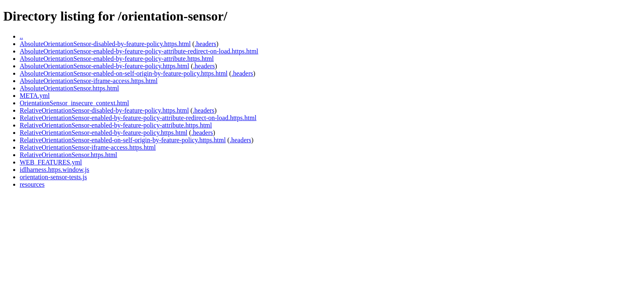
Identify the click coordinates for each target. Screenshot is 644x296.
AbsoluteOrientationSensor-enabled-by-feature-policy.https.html (105, 66)
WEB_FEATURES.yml (51, 162)
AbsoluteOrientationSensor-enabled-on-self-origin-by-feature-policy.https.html (124, 73)
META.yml (35, 96)
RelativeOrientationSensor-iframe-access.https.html (88, 147)
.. (21, 36)
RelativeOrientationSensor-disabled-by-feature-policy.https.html (104, 110)
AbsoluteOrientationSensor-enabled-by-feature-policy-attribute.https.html (117, 59)
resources (32, 184)
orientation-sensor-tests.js (53, 177)
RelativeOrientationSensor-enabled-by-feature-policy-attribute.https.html (116, 125)
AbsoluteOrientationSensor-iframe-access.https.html (89, 81)
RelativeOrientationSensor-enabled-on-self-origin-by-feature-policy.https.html (123, 140)
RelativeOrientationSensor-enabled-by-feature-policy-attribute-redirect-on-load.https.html (138, 118)
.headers (206, 44)
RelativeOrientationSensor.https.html (68, 155)
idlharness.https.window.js (54, 170)
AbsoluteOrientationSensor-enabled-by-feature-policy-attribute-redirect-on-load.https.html (139, 51)
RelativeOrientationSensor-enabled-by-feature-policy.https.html (103, 133)
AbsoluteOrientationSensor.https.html (69, 88)
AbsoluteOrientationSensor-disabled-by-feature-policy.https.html (105, 44)
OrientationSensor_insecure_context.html (74, 103)
